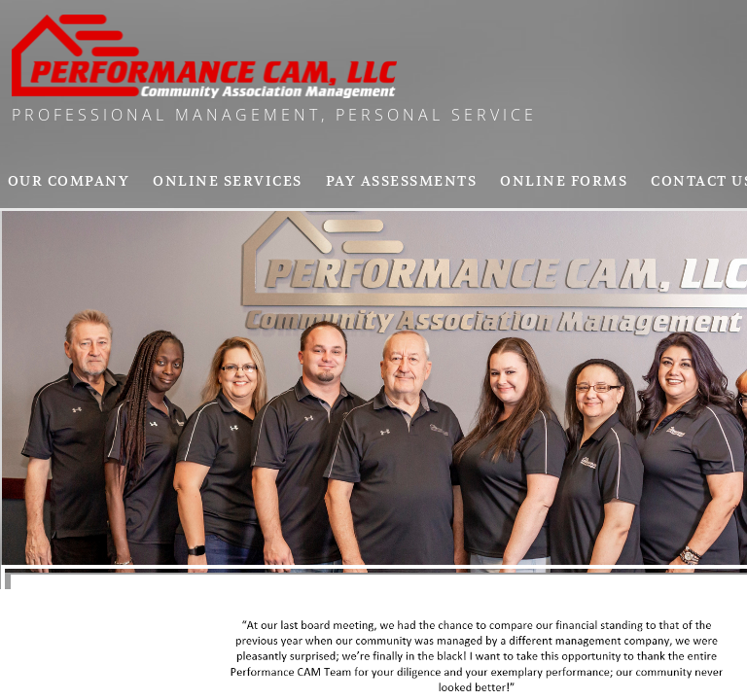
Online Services (228, 181)
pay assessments (402, 181)
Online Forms (564, 181)
